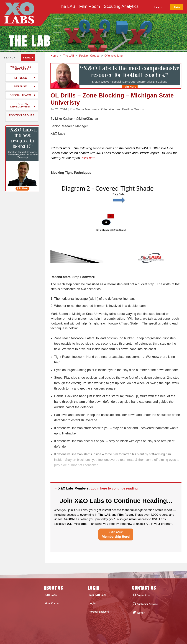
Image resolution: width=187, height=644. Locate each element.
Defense (20, 86)
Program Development (20, 105)
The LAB (67, 7)
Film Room (89, 7)
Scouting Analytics (121, 7)
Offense (20, 78)
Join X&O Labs (98, 595)
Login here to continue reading (114, 488)
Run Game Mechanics (84, 109)
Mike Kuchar (52, 603)
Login (92, 603)
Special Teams (20, 95)
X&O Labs (51, 595)
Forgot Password (99, 612)
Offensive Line (111, 109)
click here (89, 158)
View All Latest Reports (22, 68)
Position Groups (22, 115)
